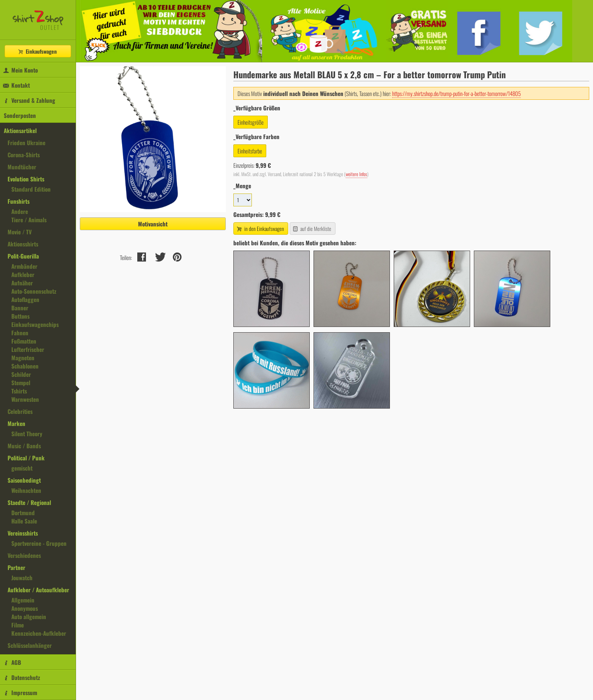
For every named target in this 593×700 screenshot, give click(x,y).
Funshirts (19, 201)
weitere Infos (356, 174)
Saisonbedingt (24, 480)
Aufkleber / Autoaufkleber (38, 590)
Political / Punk (26, 458)
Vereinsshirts (23, 533)
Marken (16, 423)
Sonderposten (20, 115)
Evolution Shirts (26, 179)
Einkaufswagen (37, 51)
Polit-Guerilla (23, 256)
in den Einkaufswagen (260, 228)
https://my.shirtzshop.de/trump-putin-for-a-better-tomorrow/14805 (456, 93)
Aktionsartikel (20, 130)
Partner (16, 567)
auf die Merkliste (312, 228)
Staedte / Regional (29, 502)
